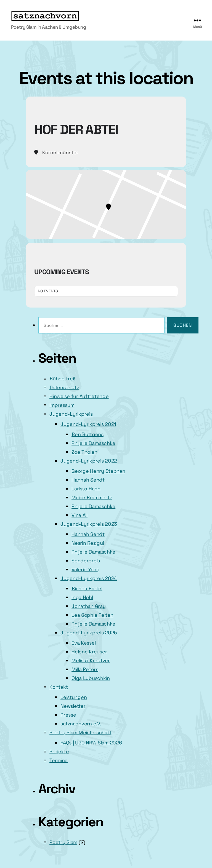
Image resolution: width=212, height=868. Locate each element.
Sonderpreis (86, 561)
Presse (68, 715)
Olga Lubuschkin (91, 678)
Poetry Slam (63, 842)
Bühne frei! (62, 379)
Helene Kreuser (89, 652)
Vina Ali (79, 515)
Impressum (62, 405)
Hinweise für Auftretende (79, 396)
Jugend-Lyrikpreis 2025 (89, 633)
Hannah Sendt (88, 480)
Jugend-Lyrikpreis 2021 (88, 424)
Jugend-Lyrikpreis (71, 414)
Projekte (59, 751)
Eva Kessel (84, 643)
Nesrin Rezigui (88, 543)
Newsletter (73, 706)
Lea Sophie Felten (92, 615)
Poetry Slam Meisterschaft (80, 732)
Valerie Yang (86, 569)
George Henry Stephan (98, 471)
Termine (59, 760)
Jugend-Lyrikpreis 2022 (89, 461)
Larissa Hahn (86, 489)
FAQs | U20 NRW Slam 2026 (91, 743)
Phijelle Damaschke (93, 443)
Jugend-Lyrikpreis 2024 (89, 578)
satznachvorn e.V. (81, 724)
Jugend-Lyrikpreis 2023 (89, 524)
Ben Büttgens (88, 434)
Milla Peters (85, 669)
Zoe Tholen (84, 452)
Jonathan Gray (89, 606)
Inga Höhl (82, 597)
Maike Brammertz (92, 497)
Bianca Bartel (87, 588)
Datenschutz (64, 387)
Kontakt (59, 687)
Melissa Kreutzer (91, 660)
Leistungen (74, 697)
